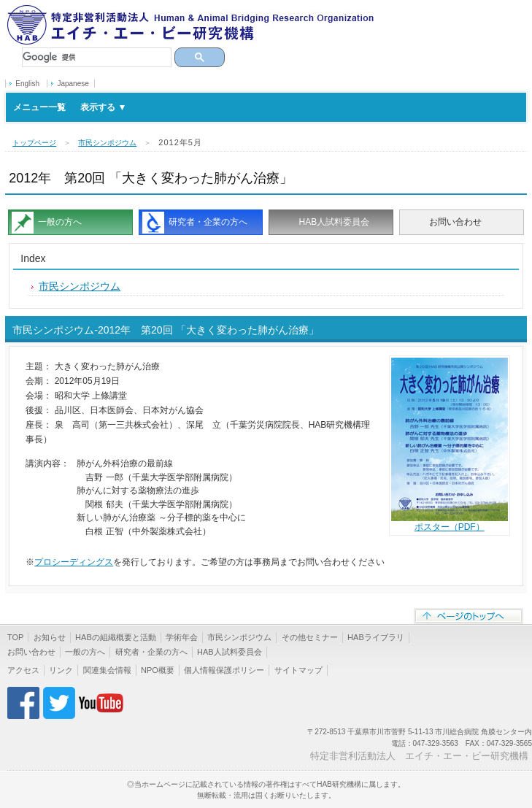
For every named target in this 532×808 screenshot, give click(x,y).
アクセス (23, 670)
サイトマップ (298, 670)
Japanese (73, 84)
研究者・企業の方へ (208, 222)
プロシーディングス (74, 562)
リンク (61, 670)
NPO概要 (158, 670)
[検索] (97, 57)
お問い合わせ (455, 222)
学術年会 (182, 637)
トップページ (34, 143)
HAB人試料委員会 (334, 222)
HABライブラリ (376, 637)
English (27, 84)
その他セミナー (310, 637)
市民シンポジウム (107, 143)
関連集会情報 (107, 670)
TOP (15, 637)
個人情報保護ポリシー (224, 670)
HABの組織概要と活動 (116, 637)
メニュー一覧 (70, 107)
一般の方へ (60, 222)
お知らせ (50, 637)
